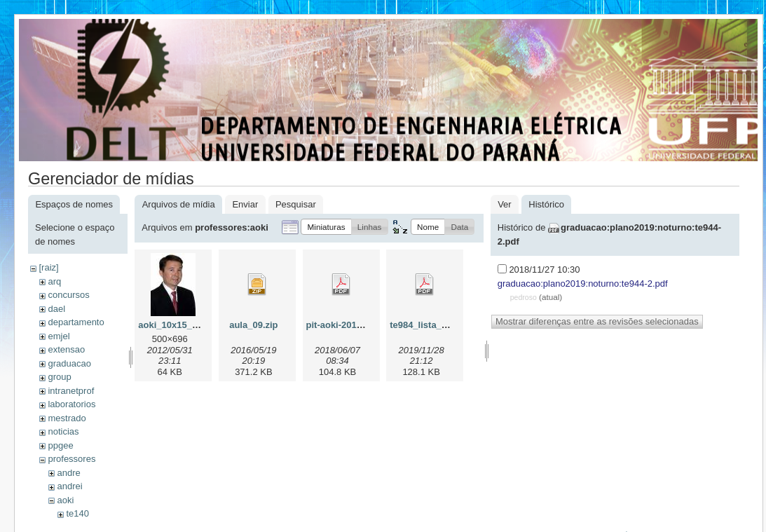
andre (68, 473)
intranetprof (71, 391)
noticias (63, 431)
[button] (326, 227)
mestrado (67, 418)
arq (54, 281)
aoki (65, 500)
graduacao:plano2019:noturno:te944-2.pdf (583, 284)
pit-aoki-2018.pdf (342, 325)
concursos (68, 295)
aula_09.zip (253, 325)
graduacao (69, 363)
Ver (505, 204)
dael (56, 309)
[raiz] (48, 267)
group (59, 377)
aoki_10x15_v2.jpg (178, 325)
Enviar (245, 204)
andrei (69, 486)
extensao (66, 349)
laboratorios (71, 404)
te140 (77, 513)
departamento (76, 322)
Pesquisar (296, 204)
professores (71, 459)
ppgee (60, 445)
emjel (59, 336)
